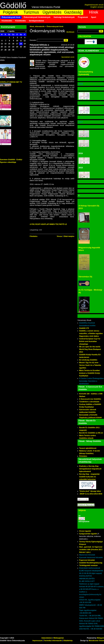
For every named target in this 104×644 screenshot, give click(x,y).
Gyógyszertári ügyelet (88, 534)
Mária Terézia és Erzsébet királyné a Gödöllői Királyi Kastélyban (90, 373)
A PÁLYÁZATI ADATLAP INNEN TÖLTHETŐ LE (48, 224)
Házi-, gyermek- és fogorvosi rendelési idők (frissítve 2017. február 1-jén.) (91, 550)
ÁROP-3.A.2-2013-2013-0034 (91, 494)
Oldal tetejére (69, 236)
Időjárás (82, 510)
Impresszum (37, 641)
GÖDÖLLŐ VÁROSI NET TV (11, 82)
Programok (83, 17)
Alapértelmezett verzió (94, 5)
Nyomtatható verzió (68, 57)
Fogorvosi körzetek (87, 560)
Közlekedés (7, 21)
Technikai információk (53, 641)
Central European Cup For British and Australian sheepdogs (90, 341)
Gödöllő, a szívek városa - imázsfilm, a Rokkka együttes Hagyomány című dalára (91, 333)
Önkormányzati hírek (11, 17)
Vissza (59, 236)
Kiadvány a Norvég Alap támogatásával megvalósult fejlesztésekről (90, 469)
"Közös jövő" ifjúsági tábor (90, 491)
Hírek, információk (37, 26)
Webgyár (100, 638)
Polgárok (10, 12)
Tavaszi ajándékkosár (88, 448)
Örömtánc (83, 456)
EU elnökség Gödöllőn (88, 360)
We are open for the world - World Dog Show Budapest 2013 (90, 349)
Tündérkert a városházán (89, 402)
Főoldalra (34, 236)
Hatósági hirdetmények (64, 17)
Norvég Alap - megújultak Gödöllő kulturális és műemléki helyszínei (89, 477)
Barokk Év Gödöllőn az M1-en (91, 433)
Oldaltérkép (68, 641)
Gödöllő (13, 5)
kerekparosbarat (36, 21)
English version (97, 7)
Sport (94, 17)
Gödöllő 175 (84, 328)
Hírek (94, 12)
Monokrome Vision (96, 641)
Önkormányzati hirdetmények (37, 17)
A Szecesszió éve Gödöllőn (90, 399)
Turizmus (31, 12)
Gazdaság (73, 12)
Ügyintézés (52, 12)
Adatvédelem (47, 638)
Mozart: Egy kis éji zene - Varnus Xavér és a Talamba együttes (90, 365)
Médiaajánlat (59, 638)
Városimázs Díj (85, 277)
